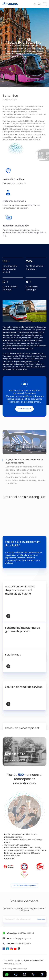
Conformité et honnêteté (13, 964)
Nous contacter (25, 415)
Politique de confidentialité (33, 960)
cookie (18, 960)
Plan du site (8, 960)
